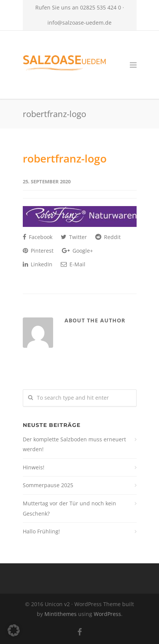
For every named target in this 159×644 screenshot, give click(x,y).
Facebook (38, 237)
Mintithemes (61, 614)
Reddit (108, 237)
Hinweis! (34, 467)
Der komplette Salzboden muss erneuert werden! (74, 444)
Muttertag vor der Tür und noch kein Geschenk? (69, 508)
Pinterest (38, 251)
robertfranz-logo (65, 158)
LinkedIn (38, 264)
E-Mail (73, 264)
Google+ (77, 251)
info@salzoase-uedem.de (79, 23)
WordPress (107, 614)
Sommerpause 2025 (48, 485)
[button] (14, 630)
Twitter (74, 237)
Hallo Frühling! (41, 531)
